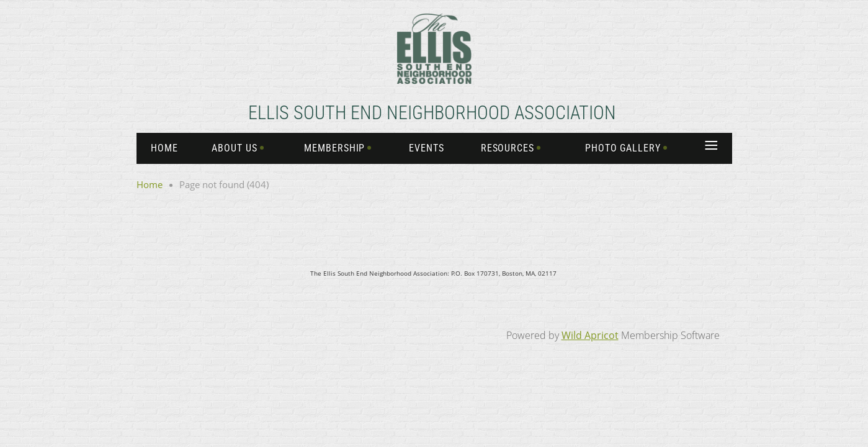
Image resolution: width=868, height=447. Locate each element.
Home (150, 184)
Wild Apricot (590, 335)
